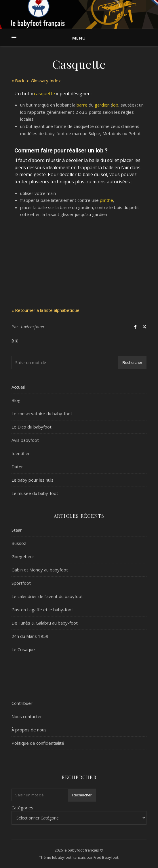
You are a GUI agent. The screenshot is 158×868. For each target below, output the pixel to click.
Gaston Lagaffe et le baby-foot (42, 610)
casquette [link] (44, 94)
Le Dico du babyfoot (32, 427)
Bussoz (19, 543)
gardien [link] (102, 105)
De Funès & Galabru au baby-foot (45, 623)
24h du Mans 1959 (30, 636)
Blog (16, 400)
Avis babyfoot (25, 440)
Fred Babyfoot (106, 857)
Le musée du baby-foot (35, 493)
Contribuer (22, 703)
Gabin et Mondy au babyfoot (40, 570)
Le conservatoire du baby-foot (42, 413)
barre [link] (82, 105)
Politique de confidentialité (38, 743)
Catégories (22, 808)
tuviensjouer (33, 327)
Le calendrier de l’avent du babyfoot (47, 596)
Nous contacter (27, 716)
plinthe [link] (106, 200)
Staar (17, 530)
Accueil (18, 387)
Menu (79, 38)
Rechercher (132, 363)
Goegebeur (23, 556)
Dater (17, 467)
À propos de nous (29, 730)
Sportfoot (21, 583)
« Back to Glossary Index (36, 81)
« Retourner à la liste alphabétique (45, 310)
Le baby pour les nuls (33, 480)
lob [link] (115, 105)
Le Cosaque (23, 649)
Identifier (21, 453)
